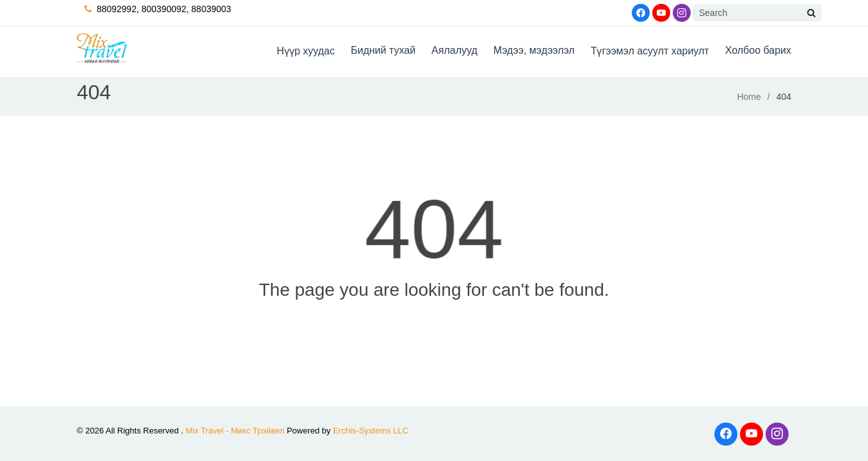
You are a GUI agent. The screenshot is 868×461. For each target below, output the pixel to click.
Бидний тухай (383, 50)
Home (749, 97)
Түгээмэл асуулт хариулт (650, 51)
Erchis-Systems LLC (371, 431)
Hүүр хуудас (306, 51)
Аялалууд (454, 50)
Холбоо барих (758, 50)
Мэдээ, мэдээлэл (534, 50)
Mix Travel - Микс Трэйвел (235, 431)
